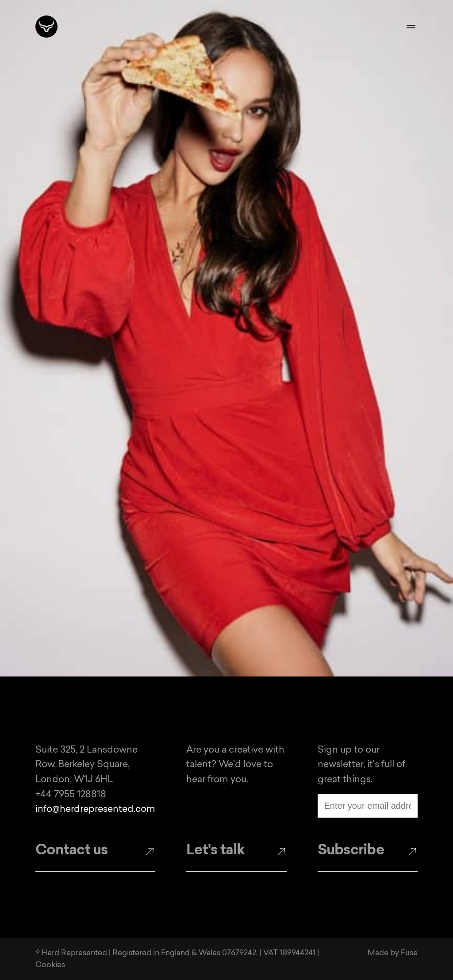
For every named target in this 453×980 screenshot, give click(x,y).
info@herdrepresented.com (95, 809)
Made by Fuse (393, 953)
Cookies (50, 965)
